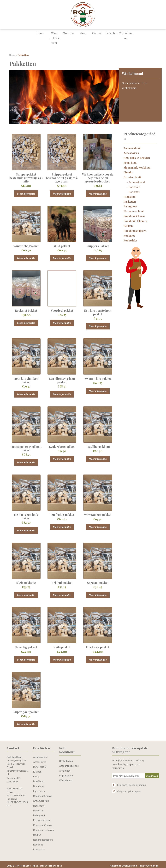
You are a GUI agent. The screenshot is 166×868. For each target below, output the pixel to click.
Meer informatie (26, 191)
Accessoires (131, 150)
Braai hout (130, 160)
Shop (83, 35)
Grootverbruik (132, 175)
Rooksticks (130, 238)
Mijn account (66, 773)
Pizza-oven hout (134, 209)
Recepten (112, 35)
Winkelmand (126, 37)
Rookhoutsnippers (135, 228)
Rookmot (134, 189)
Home (40, 35)
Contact (97, 35)
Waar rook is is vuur (54, 37)
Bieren (37, 774)
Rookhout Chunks (134, 214)
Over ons (69, 35)
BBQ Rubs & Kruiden (137, 155)
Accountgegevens (69, 763)
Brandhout (39, 784)
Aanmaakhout (132, 146)
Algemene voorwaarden (123, 863)
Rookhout (134, 185)
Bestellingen (66, 758)
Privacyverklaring (148, 863)
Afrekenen (65, 768)
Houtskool (130, 194)
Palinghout (130, 204)
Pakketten (130, 199)
